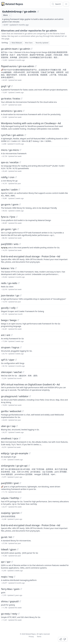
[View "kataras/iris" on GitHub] (16, 268)
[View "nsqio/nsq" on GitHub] (14, 577)
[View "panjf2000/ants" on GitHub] (20, 244)
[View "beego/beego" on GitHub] (18, 320)
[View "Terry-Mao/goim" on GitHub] (21, 589)
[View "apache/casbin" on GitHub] (19, 190)
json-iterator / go (10, 295)
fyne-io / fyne (8, 217)
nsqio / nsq (7, 577)
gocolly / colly (8, 308)
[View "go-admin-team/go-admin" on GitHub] (32, 49)
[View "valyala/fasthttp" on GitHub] (20, 498)
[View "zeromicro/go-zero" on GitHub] (24, 111)
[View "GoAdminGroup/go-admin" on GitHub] (38, 12)
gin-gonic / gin (9, 229)
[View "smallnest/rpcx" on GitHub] (20, 438)
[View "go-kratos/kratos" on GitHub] (22, 99)
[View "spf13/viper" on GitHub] (16, 360)
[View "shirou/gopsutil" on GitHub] (20, 601)
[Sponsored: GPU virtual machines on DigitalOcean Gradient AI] (35, 387)
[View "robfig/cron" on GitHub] (16, 177)
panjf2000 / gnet (10, 483)
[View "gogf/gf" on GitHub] (12, 86)
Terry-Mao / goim (10, 589)
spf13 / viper (8, 360)
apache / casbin (9, 190)
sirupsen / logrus (10, 347)
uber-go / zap (8, 426)
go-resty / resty (9, 614)
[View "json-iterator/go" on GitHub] (21, 295)
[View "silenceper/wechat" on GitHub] (23, 372)
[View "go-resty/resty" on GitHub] (19, 614)
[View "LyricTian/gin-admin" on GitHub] (25, 135)
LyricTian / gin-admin (12, 135)
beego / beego (9, 320)
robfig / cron (8, 177)
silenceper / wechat (11, 372)
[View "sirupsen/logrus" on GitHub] (21, 347)
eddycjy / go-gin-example (15, 453)
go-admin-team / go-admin (16, 49)
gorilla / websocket (11, 411)
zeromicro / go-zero (12, 111)
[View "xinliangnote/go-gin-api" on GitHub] (29, 466)
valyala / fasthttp (10, 498)
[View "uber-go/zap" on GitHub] (17, 426)
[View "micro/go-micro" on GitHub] (20, 150)
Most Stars (29, 43)
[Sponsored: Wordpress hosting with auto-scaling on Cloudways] (35, 126)
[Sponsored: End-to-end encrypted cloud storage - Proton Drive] (35, 259)
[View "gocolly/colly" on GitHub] (17, 308)
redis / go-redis (9, 283)
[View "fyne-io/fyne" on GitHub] (17, 217)
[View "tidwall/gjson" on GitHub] (18, 549)
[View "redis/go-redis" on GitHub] (19, 283)
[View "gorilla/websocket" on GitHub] (23, 411)
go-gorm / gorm (10, 204)
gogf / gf (6, 86)
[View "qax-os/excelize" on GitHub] (20, 162)
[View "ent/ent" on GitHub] (12, 335)
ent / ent (6, 335)
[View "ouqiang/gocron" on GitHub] (21, 513)
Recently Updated (42, 43)
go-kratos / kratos (10, 99)
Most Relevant (16, 43)
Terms (39, 637)
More (7, 15)
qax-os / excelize (10, 162)
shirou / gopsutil (10, 601)
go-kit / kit (6, 537)
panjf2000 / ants (10, 244)
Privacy (31, 637)
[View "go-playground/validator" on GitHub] (30, 396)
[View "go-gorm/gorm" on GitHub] (20, 204)
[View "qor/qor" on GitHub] (12, 562)
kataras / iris (8, 268)
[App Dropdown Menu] (66, 4)
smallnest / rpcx (10, 438)
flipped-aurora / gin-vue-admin (18, 66)
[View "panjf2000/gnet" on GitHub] (20, 483)
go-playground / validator (15, 396)
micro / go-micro (10, 150)
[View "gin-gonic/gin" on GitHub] (18, 229)
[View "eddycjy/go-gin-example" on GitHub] (30, 453)
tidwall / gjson (9, 549)
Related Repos (14, 4)
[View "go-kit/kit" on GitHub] (13, 537)
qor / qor (6, 562)
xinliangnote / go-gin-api (14, 466)
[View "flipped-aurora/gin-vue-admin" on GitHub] (36, 66)
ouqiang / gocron (10, 513)
